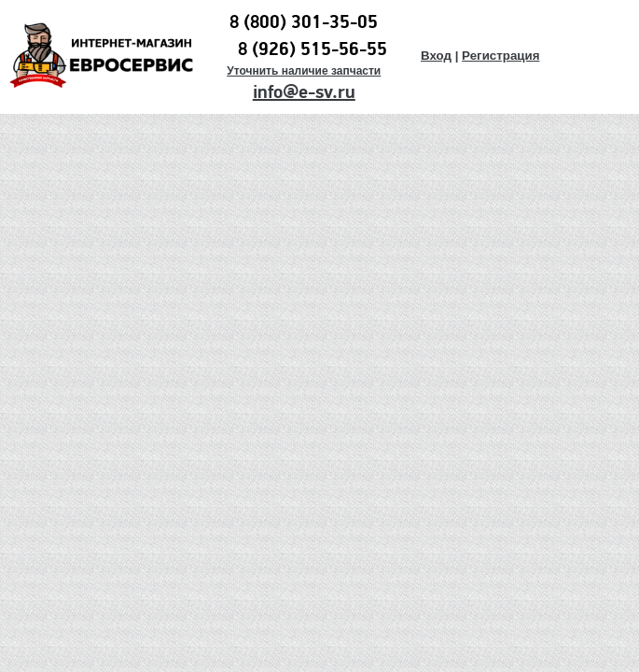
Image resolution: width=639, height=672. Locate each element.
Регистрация (500, 56)
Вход (436, 56)
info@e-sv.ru (304, 92)
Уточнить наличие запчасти (304, 71)
